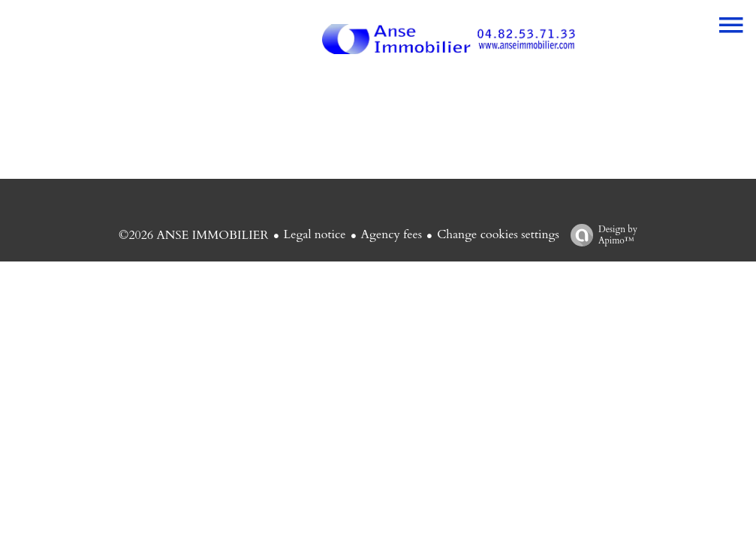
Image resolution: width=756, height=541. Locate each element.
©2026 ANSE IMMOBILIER (194, 235)
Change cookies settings (498, 234)
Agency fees (392, 234)
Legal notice (315, 234)
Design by (600, 235)
